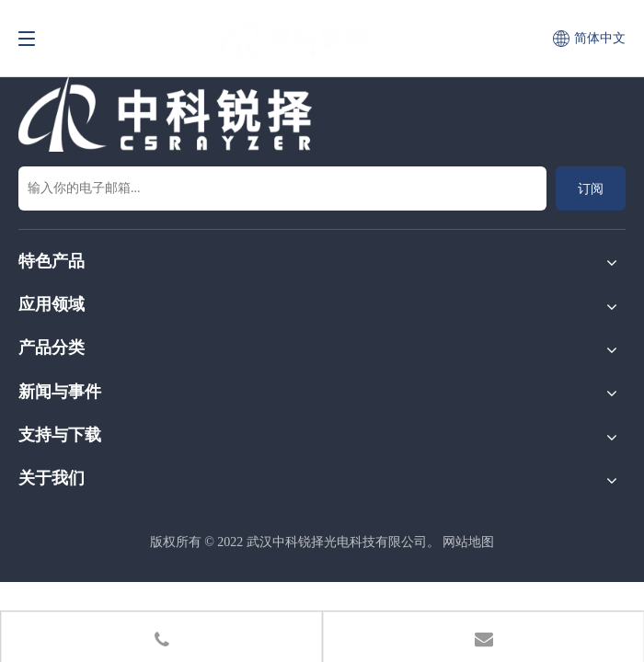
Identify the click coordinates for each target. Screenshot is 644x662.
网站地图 (468, 542)
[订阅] (591, 188)
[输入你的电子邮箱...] (282, 188)
